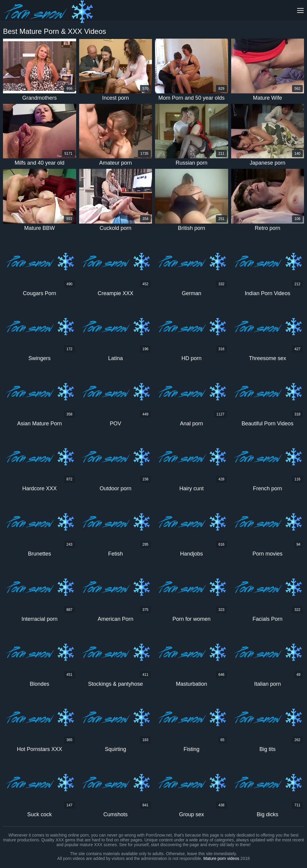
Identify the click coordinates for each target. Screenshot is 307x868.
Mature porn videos (221, 858)
